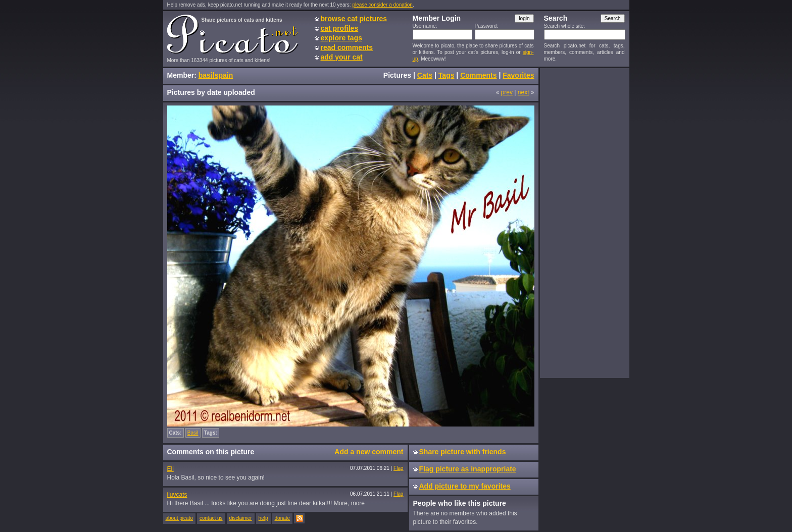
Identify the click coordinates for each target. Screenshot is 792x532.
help (263, 518)
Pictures (397, 75)
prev (507, 92)
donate (283, 518)
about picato (180, 518)
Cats (425, 75)
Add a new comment (369, 452)
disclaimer (241, 518)
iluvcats (177, 495)
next (524, 92)
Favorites (518, 75)
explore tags (341, 38)
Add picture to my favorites (465, 486)
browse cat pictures (354, 19)
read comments (347, 47)
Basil (193, 433)
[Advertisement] (584, 223)
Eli (170, 469)
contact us (211, 518)
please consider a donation (382, 5)
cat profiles (340, 28)
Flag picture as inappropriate (468, 469)
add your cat (342, 57)
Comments (478, 75)
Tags (447, 75)
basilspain (216, 75)
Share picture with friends (463, 452)
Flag (398, 468)
